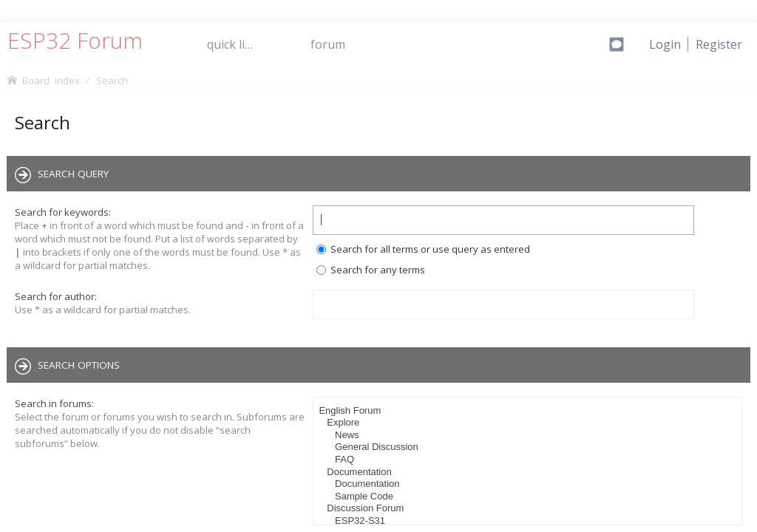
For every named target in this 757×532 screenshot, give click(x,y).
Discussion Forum (529, 509)
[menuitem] (719, 44)
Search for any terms (371, 270)
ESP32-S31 (529, 521)
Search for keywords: (63, 212)
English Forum (529, 411)
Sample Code (529, 497)
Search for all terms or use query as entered (423, 249)
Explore (529, 423)
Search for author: (56, 296)
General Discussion (529, 447)
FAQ (529, 460)
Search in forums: (54, 403)
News (529, 436)
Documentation (529, 473)
